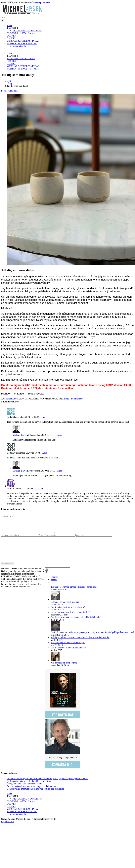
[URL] (94, 539)
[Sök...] (14, 18)
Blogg (66, 399)
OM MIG (11, 810)
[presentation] (13, 552)
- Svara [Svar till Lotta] (39, 489)
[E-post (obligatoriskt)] (57, 539)
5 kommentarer (76, 399)
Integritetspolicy (20, 817)
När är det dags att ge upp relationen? (68, 610)
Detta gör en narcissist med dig (65, 605)
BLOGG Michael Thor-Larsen (21, 805)
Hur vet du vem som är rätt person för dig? (70, 616)
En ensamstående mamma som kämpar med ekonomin (32, 790)
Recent (54, 583)
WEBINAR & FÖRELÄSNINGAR (23, 812)
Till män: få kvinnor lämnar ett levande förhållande (74, 590)
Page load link (8, 825)
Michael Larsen (11, 399)
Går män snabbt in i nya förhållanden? (68, 651)
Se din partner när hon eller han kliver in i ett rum (29, 785)
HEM (9, 797)
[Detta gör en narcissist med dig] (55, 603)
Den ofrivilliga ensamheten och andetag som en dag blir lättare (35, 792)
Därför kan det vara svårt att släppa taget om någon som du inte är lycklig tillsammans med (92, 636)
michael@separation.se (40, 2)
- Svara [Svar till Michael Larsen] (58, 435)
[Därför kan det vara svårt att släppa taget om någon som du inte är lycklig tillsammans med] (55, 633)
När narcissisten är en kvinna (64, 666)
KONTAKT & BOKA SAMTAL (22, 815)
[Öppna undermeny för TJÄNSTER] (19, 57)
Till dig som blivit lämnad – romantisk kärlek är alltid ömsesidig (80, 641)
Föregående (6, 91)
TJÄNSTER (12, 800)
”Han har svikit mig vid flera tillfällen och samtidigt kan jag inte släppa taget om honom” (48, 782)
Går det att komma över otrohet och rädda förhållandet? (76, 621)
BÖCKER (11, 807)
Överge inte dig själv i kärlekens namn (24, 787)
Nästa (15, 91)
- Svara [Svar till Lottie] (43, 453)
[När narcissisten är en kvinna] (55, 664)
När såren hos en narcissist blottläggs (68, 646)
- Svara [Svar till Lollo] (43, 417)
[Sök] (3, 21)
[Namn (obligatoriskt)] (19, 539)
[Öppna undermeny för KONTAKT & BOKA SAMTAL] (38, 69)
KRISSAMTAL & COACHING (27, 802)
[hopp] (71, 264)
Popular (54, 580)
